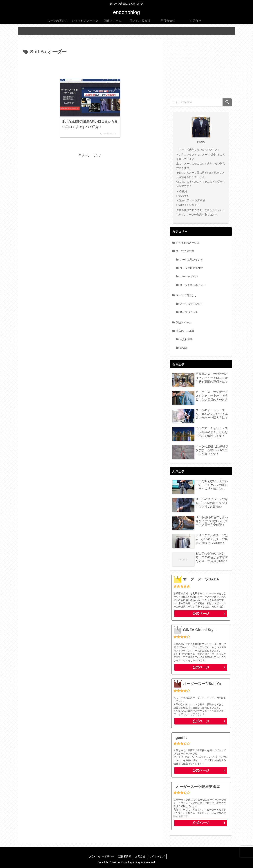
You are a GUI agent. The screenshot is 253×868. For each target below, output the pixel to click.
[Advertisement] (90, 66)
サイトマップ (157, 856)
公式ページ (201, 614)
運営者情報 (125, 856)
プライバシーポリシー (102, 856)
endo (201, 142)
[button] (227, 102)
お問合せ (140, 856)
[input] (201, 102)
